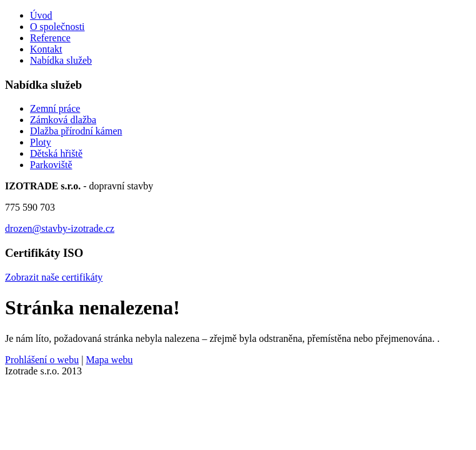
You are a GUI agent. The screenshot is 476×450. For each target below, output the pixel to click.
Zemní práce (55, 108)
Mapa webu (109, 360)
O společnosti (57, 27)
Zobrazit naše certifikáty (54, 277)
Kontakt (46, 49)
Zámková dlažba (63, 120)
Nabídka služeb (61, 60)
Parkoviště (51, 165)
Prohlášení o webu (42, 360)
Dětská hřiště (56, 153)
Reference (50, 38)
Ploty (41, 142)
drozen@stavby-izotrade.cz (60, 228)
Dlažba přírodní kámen (76, 131)
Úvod (41, 15)
